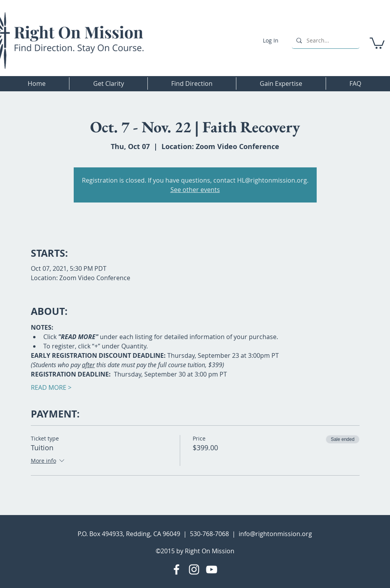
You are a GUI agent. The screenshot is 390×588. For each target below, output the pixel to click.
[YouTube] (212, 569)
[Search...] (325, 40)
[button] (377, 43)
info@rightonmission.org (275, 534)
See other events (195, 190)
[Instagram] (194, 569)
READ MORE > (51, 387)
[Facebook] (176, 569)
